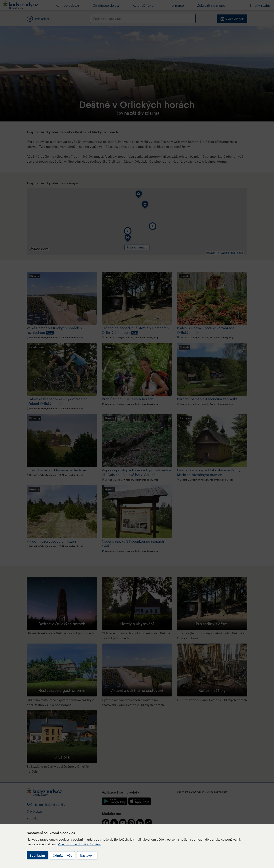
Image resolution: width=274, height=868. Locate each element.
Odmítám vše (62, 855)
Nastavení (87, 855)
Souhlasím (37, 855)
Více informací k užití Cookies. (79, 844)
